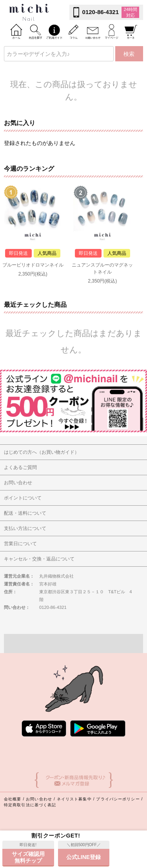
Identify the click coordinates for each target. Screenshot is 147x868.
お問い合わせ (39, 799)
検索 (129, 54)
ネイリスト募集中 (74, 799)
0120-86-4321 (101, 12)
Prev (9, 230)
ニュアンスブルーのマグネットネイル (102, 268)
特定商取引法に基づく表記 (30, 805)
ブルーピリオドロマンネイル (33, 265)
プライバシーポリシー (118, 799)
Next (138, 230)
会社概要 (13, 799)
